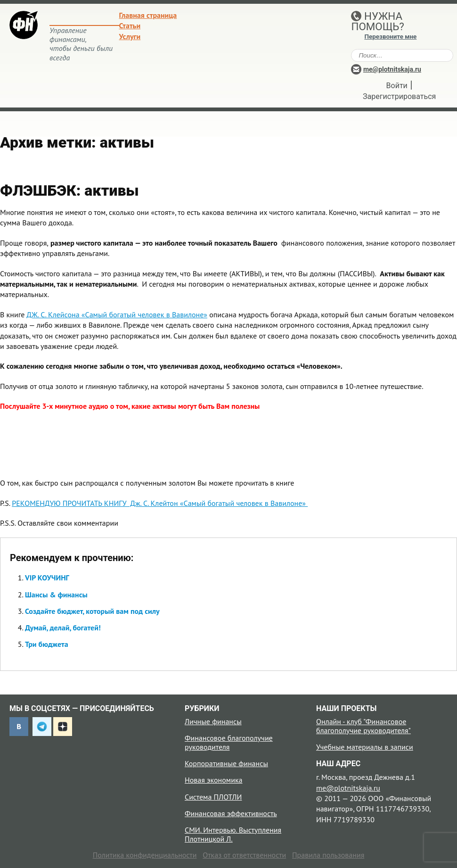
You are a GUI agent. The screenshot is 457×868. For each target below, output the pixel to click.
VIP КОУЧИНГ (47, 578)
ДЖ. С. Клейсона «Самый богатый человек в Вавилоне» (117, 314)
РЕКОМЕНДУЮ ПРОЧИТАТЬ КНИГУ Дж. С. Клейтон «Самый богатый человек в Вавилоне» (160, 503)
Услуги (130, 36)
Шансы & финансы (56, 595)
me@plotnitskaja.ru (392, 69)
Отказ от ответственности (244, 855)
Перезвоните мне (390, 37)
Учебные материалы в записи (365, 747)
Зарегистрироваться (399, 96)
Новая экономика (213, 780)
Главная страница (148, 15)
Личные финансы (213, 721)
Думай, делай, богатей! (63, 628)
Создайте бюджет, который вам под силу (92, 611)
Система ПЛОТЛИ (213, 797)
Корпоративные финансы (226, 763)
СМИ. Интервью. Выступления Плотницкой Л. (233, 834)
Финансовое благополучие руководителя (229, 742)
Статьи (130, 25)
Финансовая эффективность (231, 813)
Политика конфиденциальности (145, 855)
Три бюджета (47, 644)
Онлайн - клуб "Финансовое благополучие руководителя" (363, 726)
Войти (397, 86)
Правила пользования (328, 855)
